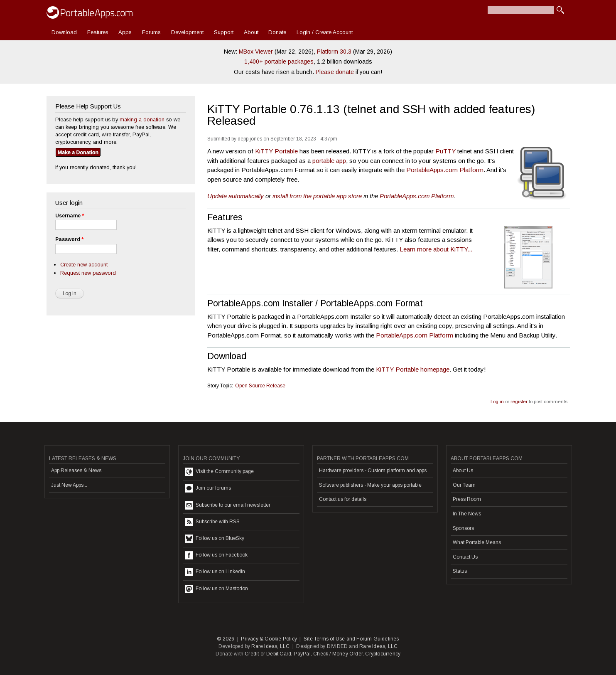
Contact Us (465, 557)
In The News (467, 514)
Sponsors (463, 528)
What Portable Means (477, 542)
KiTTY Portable (276, 151)
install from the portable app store (317, 196)
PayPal (302, 654)
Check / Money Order (338, 654)
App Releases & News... (78, 471)
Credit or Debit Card (268, 654)
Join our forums (208, 488)
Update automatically (236, 196)
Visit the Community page (219, 472)
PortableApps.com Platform (445, 170)
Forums (151, 32)
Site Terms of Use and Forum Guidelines (351, 639)
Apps (125, 32)
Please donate (335, 72)
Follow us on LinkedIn (215, 572)
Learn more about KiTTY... (436, 249)
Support (224, 32)
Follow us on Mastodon (216, 589)
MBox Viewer (256, 52)
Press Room (467, 499)
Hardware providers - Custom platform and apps (373, 471)
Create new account (84, 265)
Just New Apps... (69, 485)
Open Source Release (260, 386)
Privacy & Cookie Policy (269, 639)
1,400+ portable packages (279, 62)
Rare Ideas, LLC (270, 646)
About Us (463, 471)
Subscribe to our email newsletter (228, 505)
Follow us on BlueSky (215, 539)
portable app (329, 161)
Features (98, 32)
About (251, 32)
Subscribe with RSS (212, 522)
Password (69, 239)
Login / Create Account (325, 32)
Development (187, 32)
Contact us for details (343, 499)
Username (70, 216)
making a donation (142, 119)
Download (64, 32)
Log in (497, 402)
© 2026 (226, 639)
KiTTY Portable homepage (413, 369)
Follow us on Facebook (216, 555)
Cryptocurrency (383, 654)
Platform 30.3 (334, 52)
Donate (277, 32)
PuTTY (445, 151)
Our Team (464, 485)
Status (460, 571)
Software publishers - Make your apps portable (370, 485)
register (519, 402)
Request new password (88, 273)
